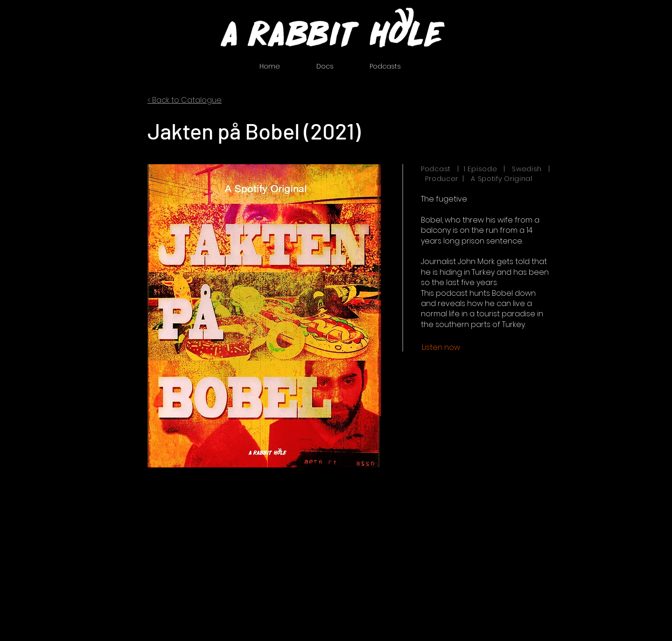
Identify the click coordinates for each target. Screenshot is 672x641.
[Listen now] (441, 348)
